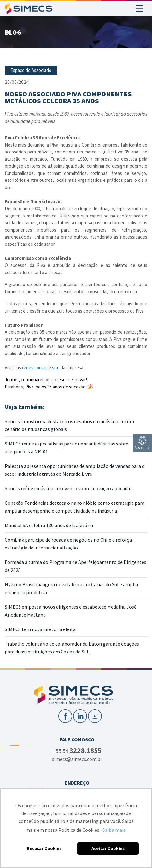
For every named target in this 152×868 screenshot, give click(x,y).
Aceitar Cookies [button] (108, 848)
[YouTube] (95, 716)
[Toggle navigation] (140, 9)
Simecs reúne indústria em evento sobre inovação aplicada (67, 488)
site (56, 368)
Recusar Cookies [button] (44, 848)
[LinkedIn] (81, 716)
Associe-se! (143, 443)
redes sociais (35, 368)
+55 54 (77, 751)
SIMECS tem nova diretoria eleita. (41, 629)
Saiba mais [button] (114, 830)
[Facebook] (66, 716)
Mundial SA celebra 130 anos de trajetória (49, 525)
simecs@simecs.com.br (77, 759)
